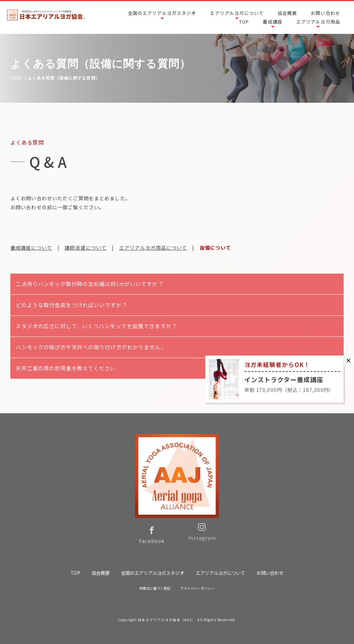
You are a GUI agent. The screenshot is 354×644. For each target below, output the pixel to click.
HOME (17, 78)
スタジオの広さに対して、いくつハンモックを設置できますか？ (96, 326)
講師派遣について (86, 248)
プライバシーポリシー (198, 588)
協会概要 (287, 13)
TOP (244, 22)
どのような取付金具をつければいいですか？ (71, 305)
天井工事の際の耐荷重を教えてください (66, 368)
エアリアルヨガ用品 (318, 22)
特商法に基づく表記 (155, 588)
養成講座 (272, 22)
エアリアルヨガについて (237, 13)
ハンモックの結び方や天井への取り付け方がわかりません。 (91, 347)
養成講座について (31, 248)
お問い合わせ (325, 13)
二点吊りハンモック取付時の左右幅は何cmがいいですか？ (89, 284)
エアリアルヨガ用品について (153, 248)
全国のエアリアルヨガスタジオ (162, 13)
